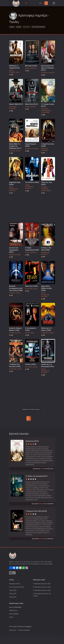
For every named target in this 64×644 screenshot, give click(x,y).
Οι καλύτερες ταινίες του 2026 (42, 584)
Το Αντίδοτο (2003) (32, 182)
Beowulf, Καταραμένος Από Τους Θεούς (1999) (16, 288)
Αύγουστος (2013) (32, 441)
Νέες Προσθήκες (14, 614)
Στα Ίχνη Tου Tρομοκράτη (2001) (14, 250)
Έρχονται (15, 607)
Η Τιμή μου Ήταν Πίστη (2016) (36, 511)
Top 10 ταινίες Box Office (16, 587)
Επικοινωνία (13, 630)
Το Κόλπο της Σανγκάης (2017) (37, 476)
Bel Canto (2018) (31, 66)
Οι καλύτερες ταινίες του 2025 (42, 587)
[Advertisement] (32, 208)
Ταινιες (19, 27)
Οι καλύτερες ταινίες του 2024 (42, 590)
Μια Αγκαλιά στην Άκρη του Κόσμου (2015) (48, 68)
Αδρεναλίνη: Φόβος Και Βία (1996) (46, 288)
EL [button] (41, 3)
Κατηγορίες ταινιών (15, 584)
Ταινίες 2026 (13, 590)
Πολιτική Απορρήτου (24, 630)
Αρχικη (12, 27)
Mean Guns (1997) (31, 286)
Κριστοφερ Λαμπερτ (38, 27)
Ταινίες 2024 (13, 597)
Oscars (11, 617)
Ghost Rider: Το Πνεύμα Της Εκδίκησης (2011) (15, 146)
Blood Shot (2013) (32, 104)
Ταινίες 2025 (13, 594)
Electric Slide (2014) (16, 104)
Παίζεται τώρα (13, 610)
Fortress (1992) (30, 364)
